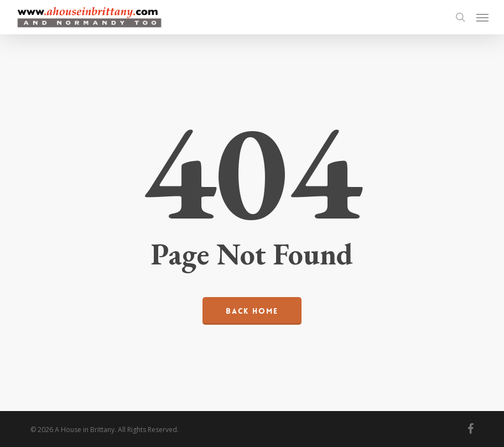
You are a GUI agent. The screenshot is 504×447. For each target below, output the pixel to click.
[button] (482, 17)
